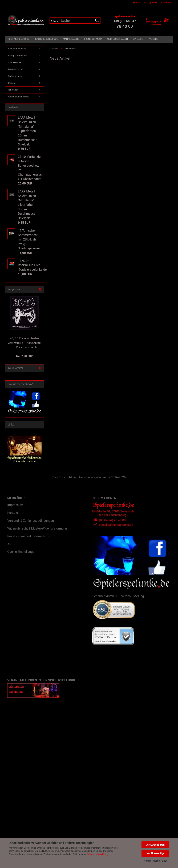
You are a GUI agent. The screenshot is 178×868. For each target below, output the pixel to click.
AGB (10, 544)
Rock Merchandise (18, 39)
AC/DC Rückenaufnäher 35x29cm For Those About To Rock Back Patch (24, 343)
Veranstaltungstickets (18, 97)
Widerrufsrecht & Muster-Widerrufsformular (37, 528)
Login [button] (153, 3)
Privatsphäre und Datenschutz (28, 536)
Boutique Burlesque (46, 39)
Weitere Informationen (155, 861)
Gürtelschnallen (118, 39)
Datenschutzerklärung (97, 854)
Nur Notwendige (155, 853)
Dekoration (13, 90)
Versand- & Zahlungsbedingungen (31, 521)
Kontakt (13, 513)
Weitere (153, 39)
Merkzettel (166, 3)
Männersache (71, 39)
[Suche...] (54, 20)
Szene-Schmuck (93, 39)
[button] (140, 3)
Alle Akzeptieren (155, 845)
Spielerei (138, 39)
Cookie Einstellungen (22, 552)
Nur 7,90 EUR (24, 356)
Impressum (15, 505)
